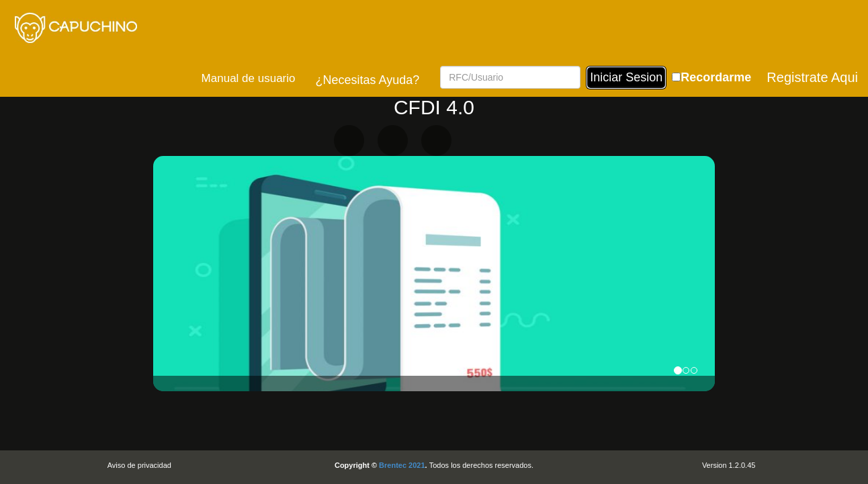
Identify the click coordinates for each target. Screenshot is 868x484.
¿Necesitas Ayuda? (367, 80)
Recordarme (716, 77)
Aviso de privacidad (139, 465)
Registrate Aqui (812, 77)
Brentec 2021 (402, 465)
